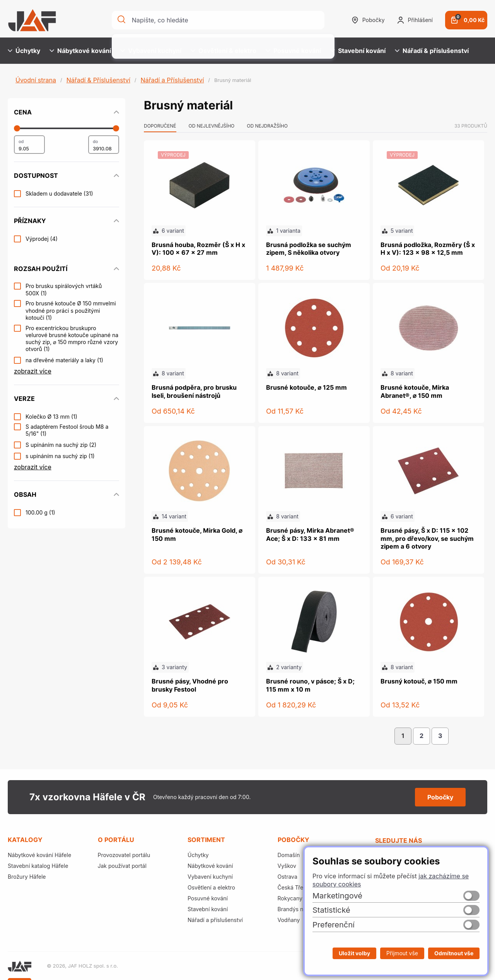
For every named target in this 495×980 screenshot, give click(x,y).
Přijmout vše (402, 953)
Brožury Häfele (27, 877)
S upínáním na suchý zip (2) (61, 445)
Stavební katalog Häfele (38, 866)
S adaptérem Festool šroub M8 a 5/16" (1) (67, 430)
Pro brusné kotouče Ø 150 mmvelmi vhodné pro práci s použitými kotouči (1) (71, 310)
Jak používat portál (122, 866)
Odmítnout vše (454, 953)
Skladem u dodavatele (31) (59, 193)
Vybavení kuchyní (151, 51)
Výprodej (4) (42, 239)
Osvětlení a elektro (211, 887)
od (21, 141)
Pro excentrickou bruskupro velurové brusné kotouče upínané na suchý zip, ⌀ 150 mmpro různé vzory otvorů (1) (72, 339)
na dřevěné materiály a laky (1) (64, 360)
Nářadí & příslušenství (432, 51)
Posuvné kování (293, 51)
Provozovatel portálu (124, 855)
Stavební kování (358, 51)
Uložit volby (354, 953)
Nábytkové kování (80, 51)
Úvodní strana (36, 80)
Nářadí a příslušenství (215, 920)
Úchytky (24, 51)
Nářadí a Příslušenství (172, 80)
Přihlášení (415, 20)
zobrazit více (33, 371)
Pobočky (368, 20)
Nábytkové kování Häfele (39, 855)
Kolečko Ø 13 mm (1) (51, 417)
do (95, 141)
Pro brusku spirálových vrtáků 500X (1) (64, 289)
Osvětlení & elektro (224, 51)
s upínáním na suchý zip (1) (60, 456)
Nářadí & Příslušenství (98, 80)
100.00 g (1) (40, 512)
